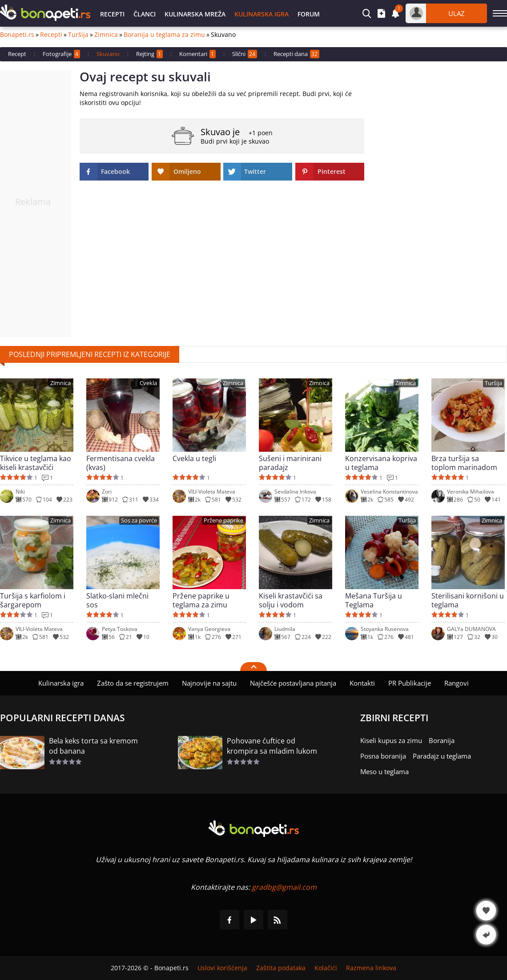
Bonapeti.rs (17, 35)
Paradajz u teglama (442, 756)
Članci (145, 14)
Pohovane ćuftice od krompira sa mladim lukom (272, 746)
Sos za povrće (139, 520)
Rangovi (457, 683)
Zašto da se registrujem (133, 683)
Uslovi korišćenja (222, 968)
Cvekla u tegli (194, 459)
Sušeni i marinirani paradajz (290, 463)
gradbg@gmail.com (284, 887)
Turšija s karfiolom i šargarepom (33, 600)
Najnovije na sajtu (209, 683)
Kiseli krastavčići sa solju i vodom (291, 600)
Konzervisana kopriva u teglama (381, 463)
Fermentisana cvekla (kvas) (121, 463)
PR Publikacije (410, 683)
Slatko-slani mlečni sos (117, 600)
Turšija (78, 35)
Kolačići (326, 968)
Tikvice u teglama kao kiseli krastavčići (36, 463)
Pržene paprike (223, 520)
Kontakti (362, 683)
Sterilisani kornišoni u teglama (468, 600)
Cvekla (148, 383)
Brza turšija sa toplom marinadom (464, 463)
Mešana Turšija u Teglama (374, 600)
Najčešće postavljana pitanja (293, 683)
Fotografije (61, 54)
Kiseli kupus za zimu (391, 740)
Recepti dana (296, 54)
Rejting (149, 54)
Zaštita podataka (281, 968)
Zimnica (106, 35)
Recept (17, 54)
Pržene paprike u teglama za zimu (201, 600)
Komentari (197, 54)
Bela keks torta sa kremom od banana (93, 746)
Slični (245, 54)
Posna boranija (383, 756)
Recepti (112, 14)
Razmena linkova (371, 968)
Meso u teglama (384, 771)
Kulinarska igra (262, 14)
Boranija (442, 740)
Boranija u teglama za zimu (164, 35)
